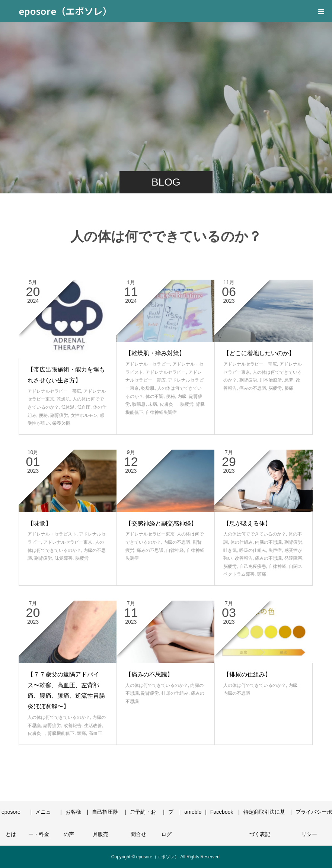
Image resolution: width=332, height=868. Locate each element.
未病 (153, 404)
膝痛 (289, 388)
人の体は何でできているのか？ (255, 534)
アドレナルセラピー (166, 372)
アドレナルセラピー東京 (68, 542)
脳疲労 (187, 404)
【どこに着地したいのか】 (259, 353)
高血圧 (95, 733)
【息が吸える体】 (247, 523)
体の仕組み (242, 542)
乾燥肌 (63, 399)
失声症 (275, 550)
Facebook (222, 812)
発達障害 (293, 558)
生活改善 (93, 726)
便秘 (43, 415)
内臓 (182, 396)
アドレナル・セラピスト (52, 534)
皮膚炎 (169, 404)
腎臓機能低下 (61, 733)
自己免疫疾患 (253, 566)
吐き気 (230, 550)
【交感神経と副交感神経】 (161, 523)
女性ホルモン (84, 415)
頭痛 (262, 574)
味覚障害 (64, 558)
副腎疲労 (59, 415)
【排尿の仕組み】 (247, 674)
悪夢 (289, 380)
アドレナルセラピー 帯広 (54, 391)
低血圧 (84, 407)
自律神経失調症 (161, 412)
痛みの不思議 (253, 388)
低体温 (68, 407)
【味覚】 (39, 523)
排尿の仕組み (175, 693)
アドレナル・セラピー (148, 364)
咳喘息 (139, 404)
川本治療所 (271, 380)
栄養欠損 (61, 423)
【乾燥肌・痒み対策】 (155, 353)
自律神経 (175, 550)
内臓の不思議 (177, 542)
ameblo (193, 812)
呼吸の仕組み (253, 550)
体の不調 (154, 396)
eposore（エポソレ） (65, 11)
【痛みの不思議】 (149, 674)
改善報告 (244, 558)
